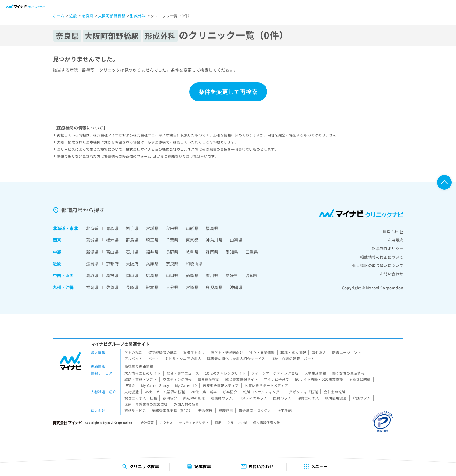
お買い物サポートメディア (266, 385)
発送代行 (205, 410)
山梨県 (236, 240)
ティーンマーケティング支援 (275, 373)
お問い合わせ (392, 274)
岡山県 (132, 275)
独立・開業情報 (262, 352)
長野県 (172, 252)
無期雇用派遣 (336, 398)
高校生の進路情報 (139, 366)
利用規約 (396, 240)
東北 (74, 228)
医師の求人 (282, 398)
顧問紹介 (170, 398)
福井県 (152, 252)
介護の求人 (362, 398)
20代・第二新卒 (204, 392)
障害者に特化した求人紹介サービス (236, 358)
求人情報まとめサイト (143, 373)
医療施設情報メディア (221, 385)
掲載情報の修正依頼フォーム (130, 156)
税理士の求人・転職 (141, 398)
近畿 (57, 264)
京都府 (112, 264)
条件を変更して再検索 (228, 92)
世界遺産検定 (209, 379)
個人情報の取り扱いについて (378, 265)
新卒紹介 (230, 392)
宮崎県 (192, 287)
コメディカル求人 (253, 398)
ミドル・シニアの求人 (183, 358)
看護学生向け (194, 352)
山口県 (172, 275)
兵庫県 (152, 264)
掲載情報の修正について (382, 257)
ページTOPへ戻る (444, 182)
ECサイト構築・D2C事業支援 (319, 379)
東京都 (192, 240)
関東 (57, 240)
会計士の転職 (335, 392)
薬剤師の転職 (194, 398)
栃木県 (112, 240)
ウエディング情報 (177, 379)
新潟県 (92, 252)
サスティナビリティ (194, 423)
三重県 (252, 252)
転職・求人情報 (293, 352)
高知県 (252, 275)
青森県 (112, 228)
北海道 (59, 228)
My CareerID (186, 385)
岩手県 (132, 228)
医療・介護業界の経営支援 (146, 404)
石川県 (132, 252)
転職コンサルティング (261, 392)
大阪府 (132, 264)
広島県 (152, 275)
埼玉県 (152, 240)
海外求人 (319, 352)
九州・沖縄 (63, 287)
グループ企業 (237, 423)
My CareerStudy (155, 385)
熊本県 (152, 287)
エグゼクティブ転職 (302, 392)
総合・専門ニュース (183, 373)
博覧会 (130, 385)
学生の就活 (133, 352)
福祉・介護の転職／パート (293, 358)
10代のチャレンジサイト (225, 373)
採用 (218, 423)
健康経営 (226, 410)
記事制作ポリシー (387, 249)
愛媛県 (232, 275)
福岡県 (92, 287)
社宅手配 (285, 410)
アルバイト (133, 358)
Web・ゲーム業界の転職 (165, 392)
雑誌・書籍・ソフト (141, 379)
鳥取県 (92, 275)
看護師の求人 (222, 398)
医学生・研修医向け (227, 352)
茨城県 (92, 240)
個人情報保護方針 (266, 423)
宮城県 (152, 228)
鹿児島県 (214, 287)
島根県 (112, 275)
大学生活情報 (315, 373)
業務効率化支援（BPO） (172, 410)
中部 (57, 252)
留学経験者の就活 (163, 352)
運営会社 (393, 232)
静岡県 (212, 252)
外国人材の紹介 (187, 404)
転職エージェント (347, 352)
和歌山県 (194, 264)
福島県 (212, 228)
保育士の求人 (308, 398)
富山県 (112, 252)
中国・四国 (63, 275)
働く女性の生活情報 (348, 373)
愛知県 (232, 252)
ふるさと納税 (360, 379)
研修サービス (135, 410)
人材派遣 (132, 392)
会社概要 (147, 423)
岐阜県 (192, 252)
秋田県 (172, 228)
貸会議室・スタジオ (255, 410)
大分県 (172, 287)
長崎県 (132, 287)
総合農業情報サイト (242, 379)
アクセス (166, 423)
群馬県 (132, 240)
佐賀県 (112, 287)
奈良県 (172, 264)
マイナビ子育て (276, 379)
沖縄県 (236, 287)
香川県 (212, 275)
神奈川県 (214, 240)
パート (154, 358)
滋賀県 (92, 264)
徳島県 (192, 275)
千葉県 (172, 240)
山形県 (192, 228)
